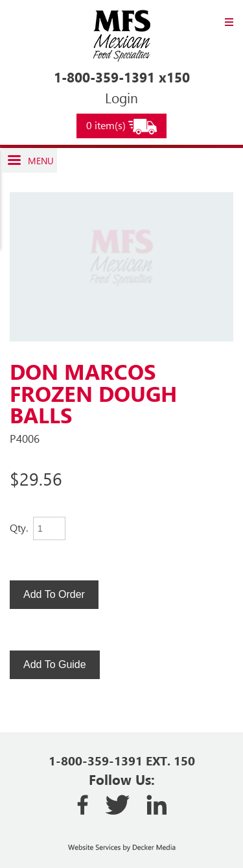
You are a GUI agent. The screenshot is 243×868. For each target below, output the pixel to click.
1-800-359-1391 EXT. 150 (122, 761)
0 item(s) (121, 126)
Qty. (19, 527)
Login (121, 97)
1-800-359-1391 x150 (122, 77)
